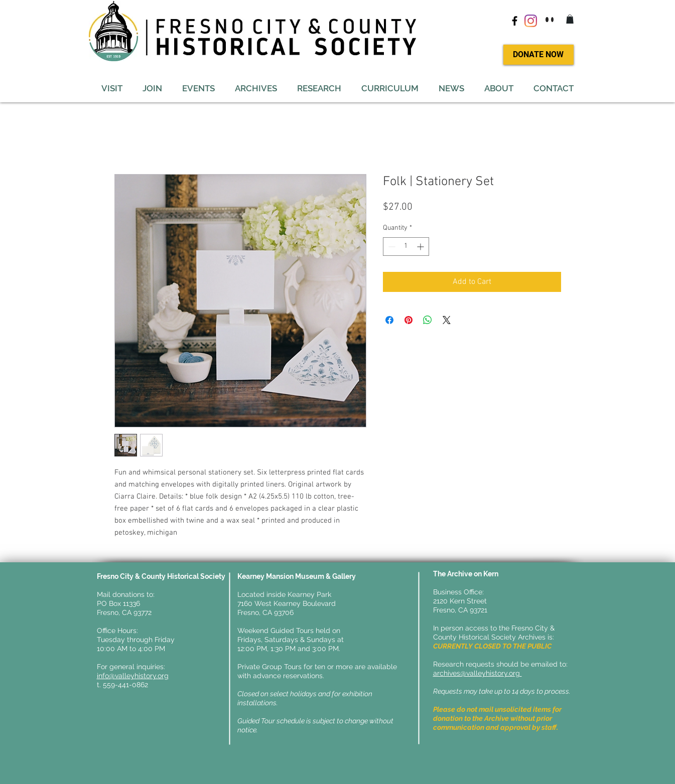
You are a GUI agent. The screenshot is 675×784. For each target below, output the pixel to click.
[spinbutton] (406, 247)
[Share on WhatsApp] (428, 320)
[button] (570, 19)
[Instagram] (531, 21)
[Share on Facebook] (389, 320)
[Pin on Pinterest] (409, 320)
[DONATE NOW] (538, 55)
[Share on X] (447, 320)
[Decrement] (391, 247)
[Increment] (421, 247)
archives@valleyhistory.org (478, 673)
